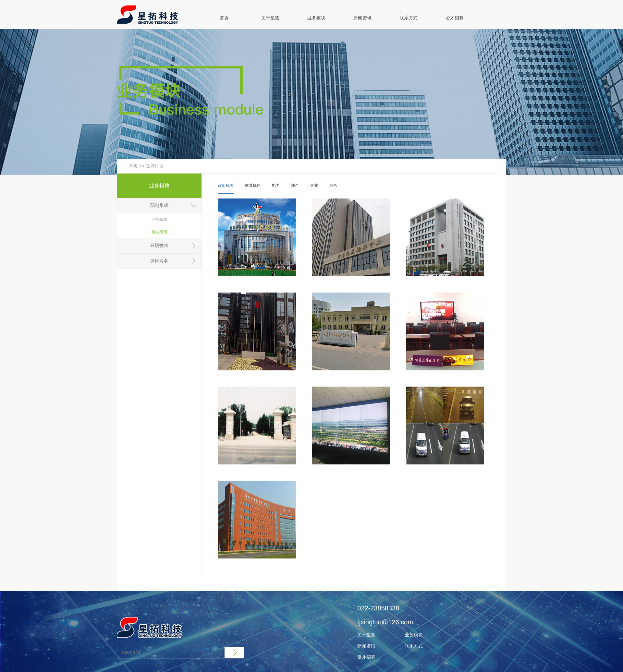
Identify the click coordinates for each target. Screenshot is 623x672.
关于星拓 (270, 18)
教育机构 (253, 186)
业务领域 (159, 220)
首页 (224, 18)
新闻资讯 (362, 18)
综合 (333, 186)
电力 (276, 186)
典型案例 (159, 232)
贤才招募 (455, 18)
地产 (295, 186)
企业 (314, 186)
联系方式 (409, 18)
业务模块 (316, 18)
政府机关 (155, 166)
